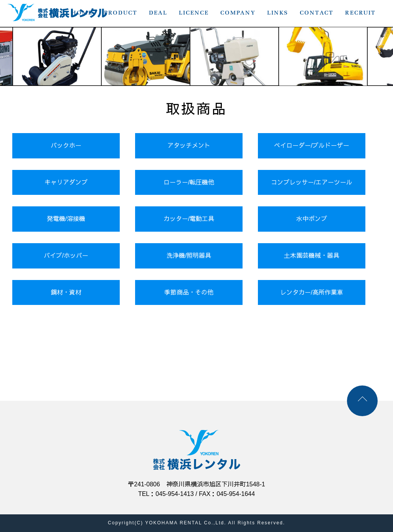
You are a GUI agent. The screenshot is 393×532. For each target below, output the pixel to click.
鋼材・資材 (66, 292)
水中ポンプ (312, 219)
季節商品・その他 (189, 292)
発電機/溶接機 (66, 219)
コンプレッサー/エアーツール (312, 182)
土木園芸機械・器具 (312, 256)
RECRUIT (360, 13)
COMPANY (238, 13)
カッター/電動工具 (189, 219)
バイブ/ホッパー (66, 256)
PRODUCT (121, 13)
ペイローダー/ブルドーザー (312, 146)
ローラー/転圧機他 (189, 182)
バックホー (66, 146)
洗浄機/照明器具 (189, 256)
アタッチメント (189, 146)
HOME (82, 13)
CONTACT (317, 13)
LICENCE (194, 13)
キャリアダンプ (66, 182)
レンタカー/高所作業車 (312, 292)
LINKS (278, 13)
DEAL (158, 13)
